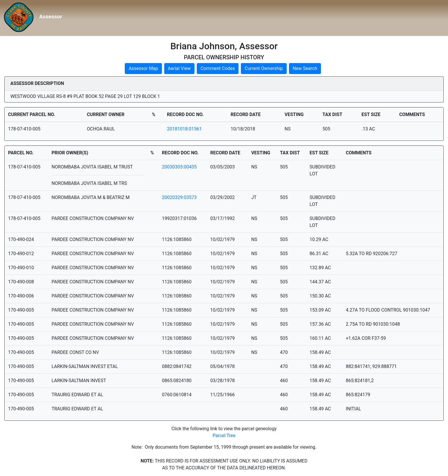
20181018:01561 (184, 129)
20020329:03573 (179, 197)
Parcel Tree (224, 436)
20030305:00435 (179, 167)
